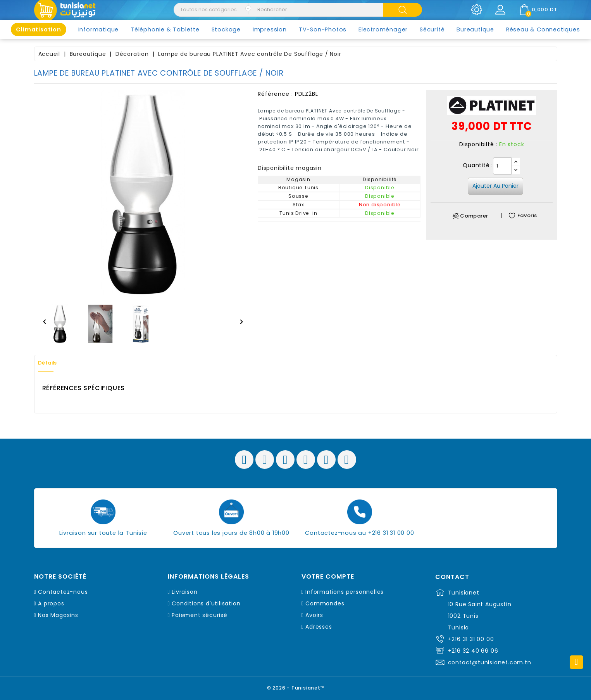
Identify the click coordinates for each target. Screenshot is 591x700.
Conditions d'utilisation (206, 603)
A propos (51, 603)
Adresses (319, 627)
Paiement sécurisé (200, 615)
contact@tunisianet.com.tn (490, 662)
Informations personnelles (345, 592)
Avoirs (314, 615)
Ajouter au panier (495, 186)
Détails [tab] (51, 363)
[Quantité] (502, 166)
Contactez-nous (63, 592)
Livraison (184, 592)
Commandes (325, 603)
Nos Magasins (58, 615)
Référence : (275, 94)
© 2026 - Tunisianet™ (295, 686)
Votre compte (328, 577)
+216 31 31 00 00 (471, 639)
